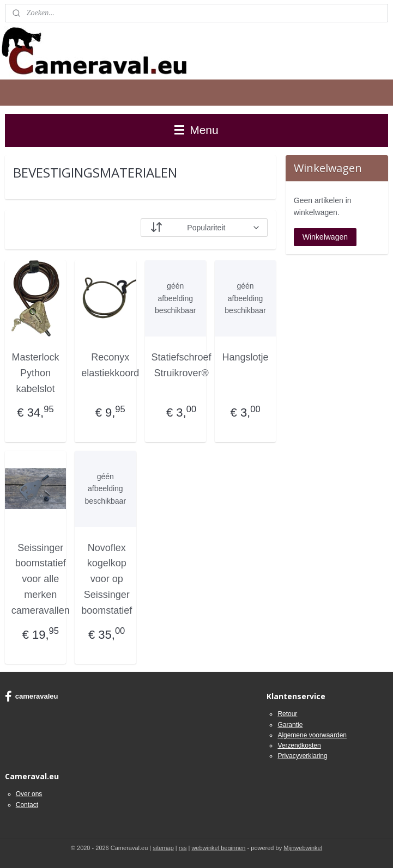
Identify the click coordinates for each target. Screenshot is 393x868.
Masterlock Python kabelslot (35, 373)
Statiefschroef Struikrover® (182, 365)
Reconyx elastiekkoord (110, 365)
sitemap (163, 848)
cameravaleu (32, 696)
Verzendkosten (299, 745)
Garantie (290, 725)
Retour (287, 714)
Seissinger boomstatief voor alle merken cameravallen (41, 579)
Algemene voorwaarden (312, 735)
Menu (196, 130)
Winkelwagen (325, 237)
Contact (27, 805)
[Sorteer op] (204, 228)
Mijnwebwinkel (303, 848)
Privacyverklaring (302, 756)
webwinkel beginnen (218, 848)
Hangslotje (246, 357)
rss (183, 848)
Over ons (29, 794)
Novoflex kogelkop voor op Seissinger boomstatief (107, 579)
